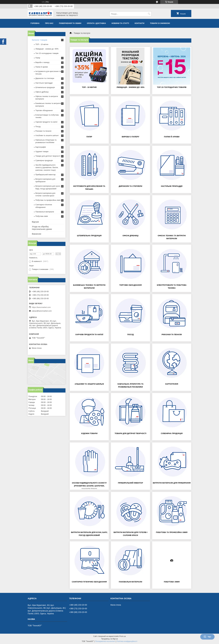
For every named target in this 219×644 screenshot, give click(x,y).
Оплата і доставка (96, 23)
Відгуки (35, 222)
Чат (207, 637)
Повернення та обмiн (70, 23)
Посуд (130, 335)
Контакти (140, 23)
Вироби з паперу (131, 137)
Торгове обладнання (130, 285)
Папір (89, 137)
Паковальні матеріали (131, 582)
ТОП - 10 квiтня (89, 87)
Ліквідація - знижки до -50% (130, 87)
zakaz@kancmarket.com (42, 311)
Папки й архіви (172, 137)
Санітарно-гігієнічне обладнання (89, 582)
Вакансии (36, 234)
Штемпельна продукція (89, 236)
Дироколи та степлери (130, 186)
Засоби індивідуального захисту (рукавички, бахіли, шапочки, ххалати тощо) (89, 486)
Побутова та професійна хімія (172, 532)
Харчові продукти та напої (89, 335)
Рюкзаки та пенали (172, 335)
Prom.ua (123, 636)
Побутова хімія (172, 582)
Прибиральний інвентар (131, 483)
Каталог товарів (40, 40)
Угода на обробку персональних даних (42, 228)
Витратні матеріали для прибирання (172, 483)
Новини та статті (120, 23)
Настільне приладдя (172, 186)
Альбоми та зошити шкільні (89, 384)
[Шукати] (149, 14)
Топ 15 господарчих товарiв (172, 87)
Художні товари (89, 433)
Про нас (49, 23)
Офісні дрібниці (130, 236)
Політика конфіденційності (127, 641)
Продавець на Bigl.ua (109, 639)
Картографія (172, 384)
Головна (35, 23)
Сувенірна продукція (172, 433)
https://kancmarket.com (41, 307)
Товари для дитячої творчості (131, 433)
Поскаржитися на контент (105, 641)
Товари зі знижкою (160, 23)
